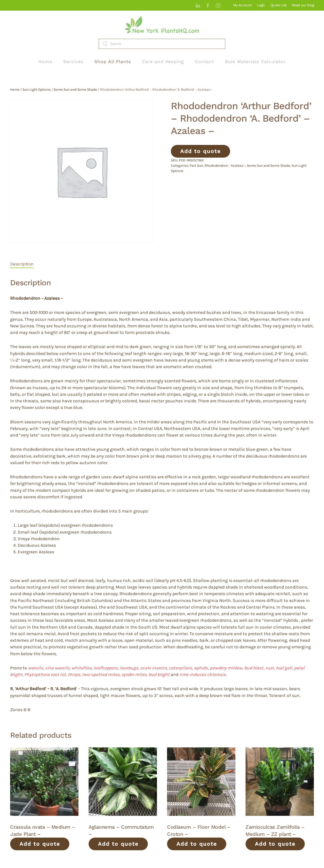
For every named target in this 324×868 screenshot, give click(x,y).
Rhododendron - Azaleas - (225, 166)
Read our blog (303, 5)
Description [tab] (22, 264)
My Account (242, 5)
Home (45, 62)
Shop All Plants (113, 62)
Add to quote (200, 151)
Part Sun (196, 166)
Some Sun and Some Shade (75, 90)
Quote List (279, 5)
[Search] (162, 44)
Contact (204, 62)
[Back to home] (162, 25)
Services (73, 62)
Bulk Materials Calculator (255, 62)
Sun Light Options (37, 90)
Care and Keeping (163, 62)
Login (261, 5)
